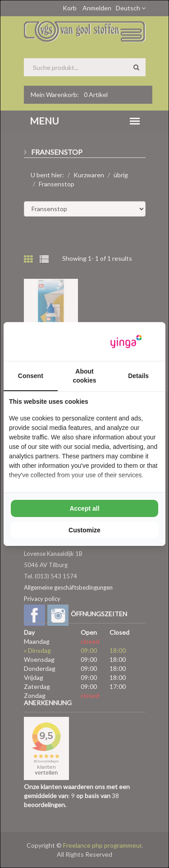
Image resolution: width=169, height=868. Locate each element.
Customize (84, 530)
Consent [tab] (31, 376)
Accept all (84, 508)
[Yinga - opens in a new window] (126, 342)
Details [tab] (138, 376)
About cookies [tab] (84, 376)
